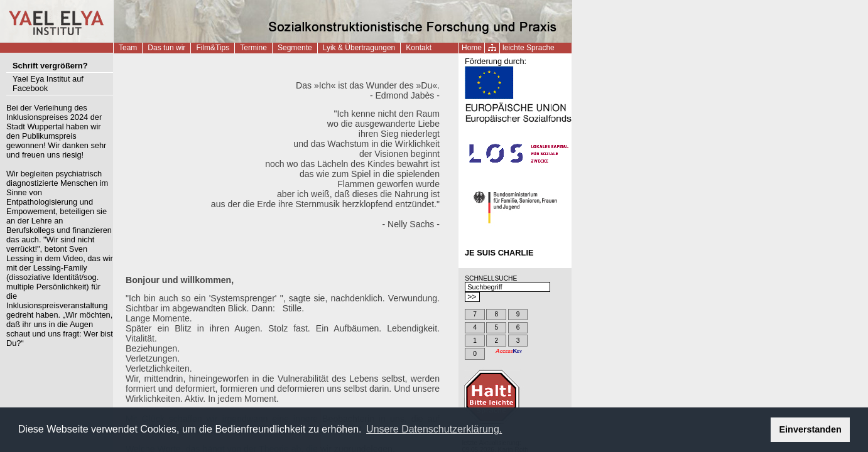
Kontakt (419, 48)
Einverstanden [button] (811, 429)
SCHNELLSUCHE (491, 278)
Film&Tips (213, 48)
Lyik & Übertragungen (359, 48)
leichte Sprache (529, 48)
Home (472, 48)
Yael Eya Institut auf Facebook (48, 83)
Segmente (295, 48)
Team (128, 48)
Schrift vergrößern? (50, 66)
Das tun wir (166, 48)
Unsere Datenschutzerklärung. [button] (434, 429)
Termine (253, 48)
